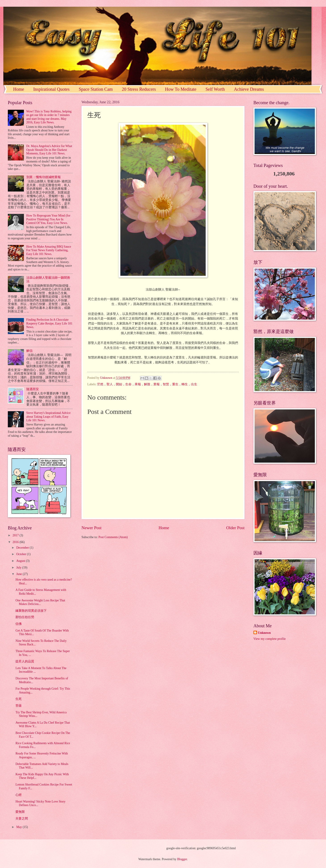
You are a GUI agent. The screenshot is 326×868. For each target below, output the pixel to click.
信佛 (19, 624)
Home (19, 89)
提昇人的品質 (25, 661)
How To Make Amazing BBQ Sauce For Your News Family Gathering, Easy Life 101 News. (49, 250)
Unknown (264, 633)
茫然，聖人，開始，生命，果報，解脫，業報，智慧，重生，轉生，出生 (147, 384)
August (21, 561)
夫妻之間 (22, 818)
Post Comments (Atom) (113, 537)
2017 (16, 535)
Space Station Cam (96, 89)
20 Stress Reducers (139, 89)
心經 (19, 795)
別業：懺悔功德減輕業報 (44, 177)
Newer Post (92, 528)
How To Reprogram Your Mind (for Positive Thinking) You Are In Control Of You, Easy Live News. (48, 219)
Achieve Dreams (249, 89)
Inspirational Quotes (51, 89)
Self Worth (215, 89)
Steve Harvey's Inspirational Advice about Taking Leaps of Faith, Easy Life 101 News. (48, 417)
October (22, 554)
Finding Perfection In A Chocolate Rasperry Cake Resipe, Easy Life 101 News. (49, 323)
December (23, 548)
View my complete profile (270, 639)
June (20, 574)
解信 (29, 351)
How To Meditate (181, 89)
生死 (19, 699)
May (20, 827)
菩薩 (19, 706)
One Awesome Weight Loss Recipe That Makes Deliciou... (40, 602)
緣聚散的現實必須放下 (31, 611)
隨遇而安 (33, 389)
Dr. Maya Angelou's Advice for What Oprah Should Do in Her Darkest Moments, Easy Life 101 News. (49, 150)
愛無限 (20, 812)
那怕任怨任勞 (25, 617)
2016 (16, 542)
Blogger (182, 859)
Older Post (235, 528)
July (19, 568)
